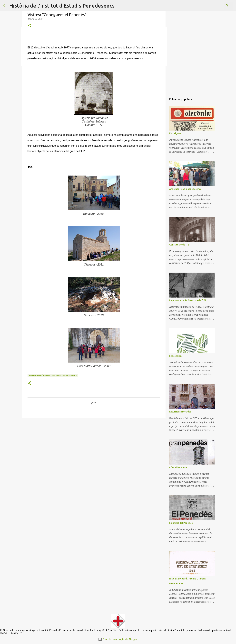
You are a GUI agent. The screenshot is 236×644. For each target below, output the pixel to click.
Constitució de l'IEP (180, 245)
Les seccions (176, 356)
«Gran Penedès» (178, 467)
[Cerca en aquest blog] (216, 6)
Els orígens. (175, 133)
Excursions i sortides (180, 412)
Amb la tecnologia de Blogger (118, 639)
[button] (29, 26)
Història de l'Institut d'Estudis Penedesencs (62, 6)
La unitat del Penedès (181, 523)
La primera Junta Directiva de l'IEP (188, 300)
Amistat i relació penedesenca (185, 189)
